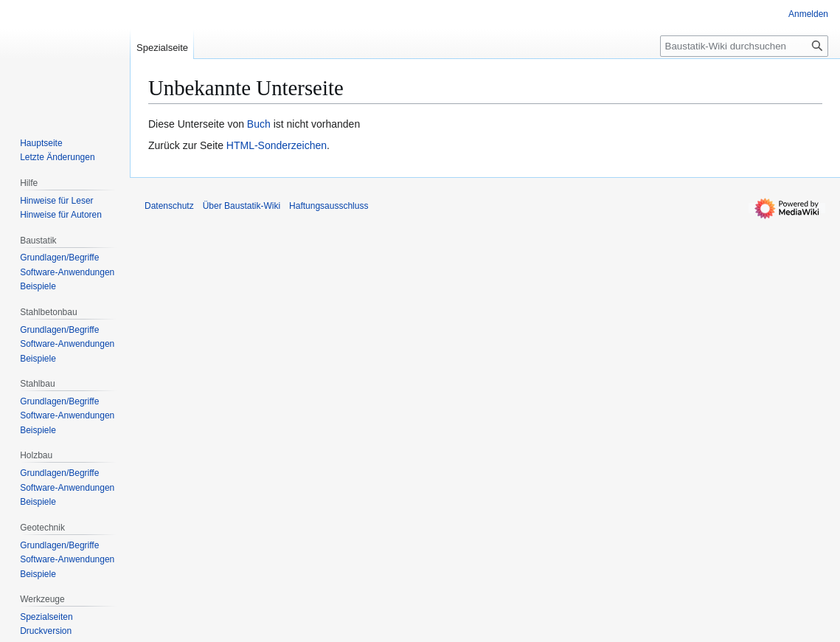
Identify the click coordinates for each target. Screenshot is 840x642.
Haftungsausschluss (329, 206)
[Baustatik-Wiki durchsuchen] (744, 46)
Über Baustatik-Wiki (242, 206)
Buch (259, 124)
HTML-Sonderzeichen (277, 145)
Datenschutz (169, 206)
